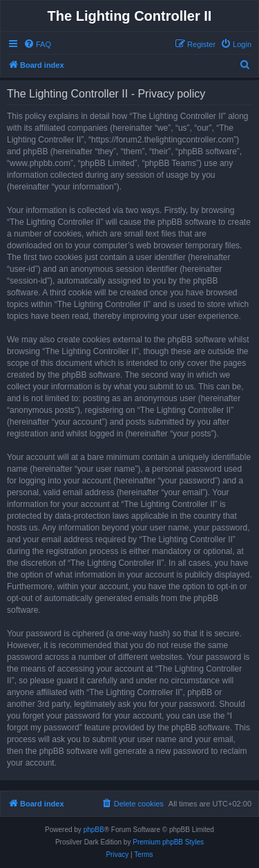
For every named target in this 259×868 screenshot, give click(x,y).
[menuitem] (37, 44)
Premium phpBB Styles (168, 842)
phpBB (94, 830)
